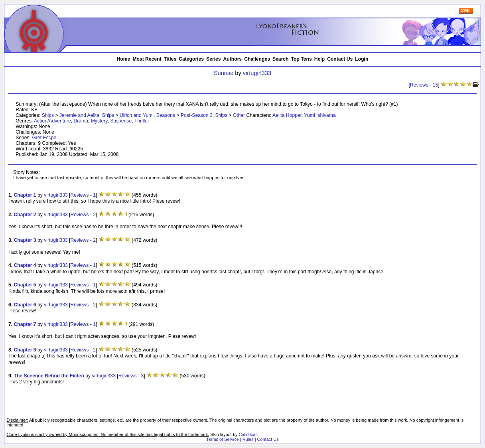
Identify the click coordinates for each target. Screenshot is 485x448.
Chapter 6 (25, 305)
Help (319, 59)
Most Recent (147, 59)
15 (436, 85)
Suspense (121, 121)
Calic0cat (247, 434)
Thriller (142, 121)
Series (214, 59)
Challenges (257, 59)
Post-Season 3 (197, 115)
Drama (81, 121)
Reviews (419, 85)
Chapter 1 (25, 195)
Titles (170, 59)
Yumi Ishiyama (320, 115)
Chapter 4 (25, 265)
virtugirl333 (257, 73)
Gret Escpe (44, 138)
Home (124, 59)
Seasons (166, 115)
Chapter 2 (25, 215)
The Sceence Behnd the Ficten (49, 376)
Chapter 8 (25, 350)
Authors (233, 59)
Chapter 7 (25, 324)
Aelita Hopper (287, 115)
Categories (191, 59)
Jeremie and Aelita (79, 115)
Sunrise (224, 73)
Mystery (99, 121)
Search (281, 59)
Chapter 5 (25, 285)
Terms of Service (222, 439)
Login (362, 59)
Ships (48, 115)
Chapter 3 (25, 240)
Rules (248, 439)
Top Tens (302, 59)
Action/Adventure (52, 121)
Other (239, 115)
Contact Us (340, 59)
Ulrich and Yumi (137, 115)
